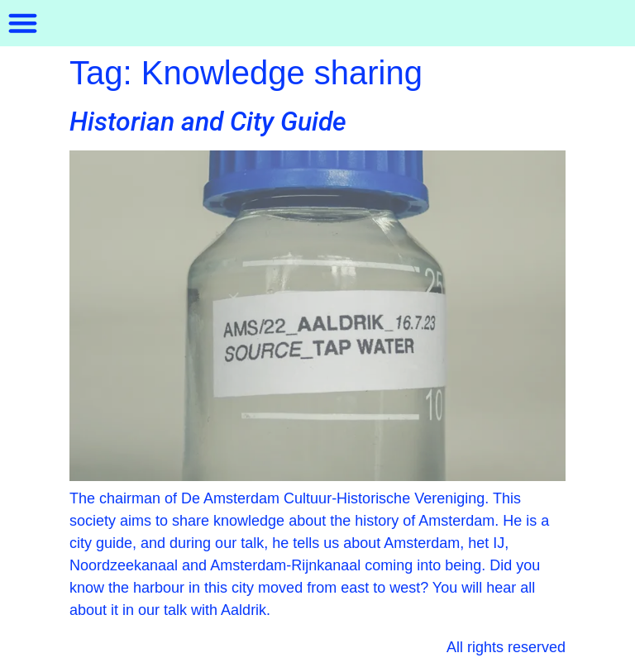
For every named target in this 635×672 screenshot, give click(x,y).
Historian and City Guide (208, 122)
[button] (23, 23)
